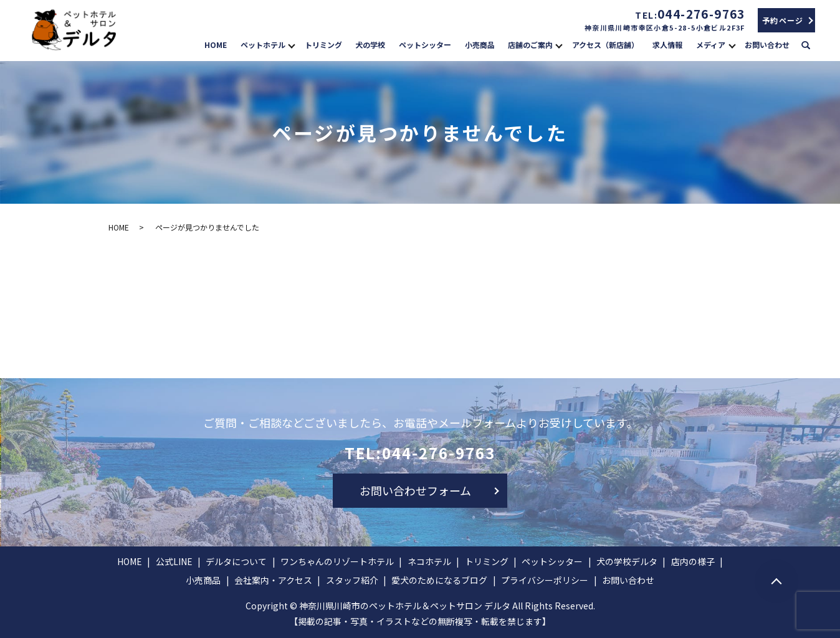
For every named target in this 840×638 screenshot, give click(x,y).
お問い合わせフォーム (415, 490)
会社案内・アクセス (273, 580)
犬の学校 (370, 45)
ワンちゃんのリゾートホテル (337, 561)
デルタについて (236, 561)
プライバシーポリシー (545, 580)
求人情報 (667, 45)
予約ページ (783, 20)
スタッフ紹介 (352, 580)
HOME (216, 45)
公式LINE (174, 561)
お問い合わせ (767, 45)
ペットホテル (263, 45)
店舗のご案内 (530, 45)
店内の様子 (693, 561)
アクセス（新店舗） (605, 45)
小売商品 (480, 45)
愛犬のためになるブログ (439, 580)
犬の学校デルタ (627, 561)
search (812, 44)
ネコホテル (429, 561)
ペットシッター (425, 45)
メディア (711, 45)
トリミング (323, 45)
